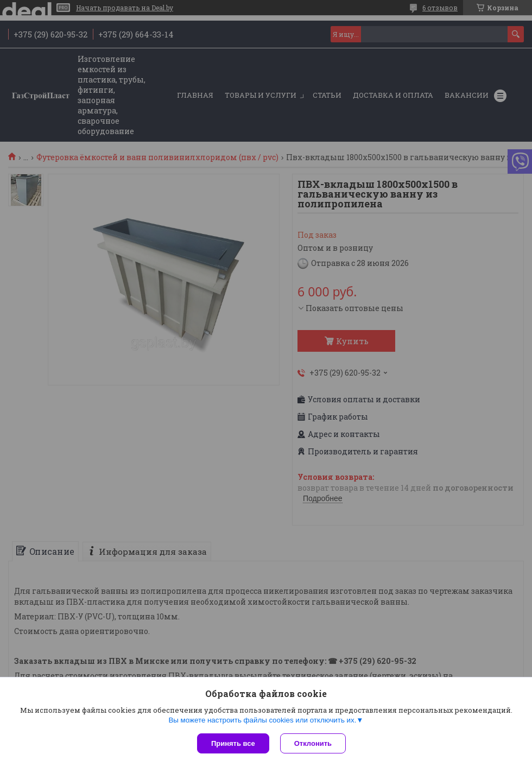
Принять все (233, 743)
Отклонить (313, 743)
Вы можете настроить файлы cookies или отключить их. (262, 720)
